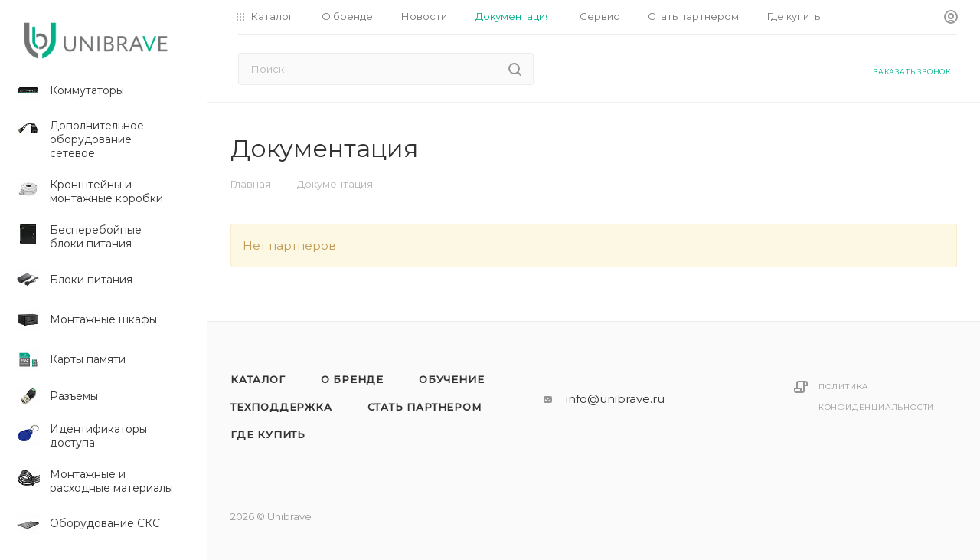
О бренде (352, 379)
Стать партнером (425, 407)
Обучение (451, 379)
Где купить (268, 434)
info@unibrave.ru (615, 399)
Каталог (258, 379)
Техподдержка (281, 407)
